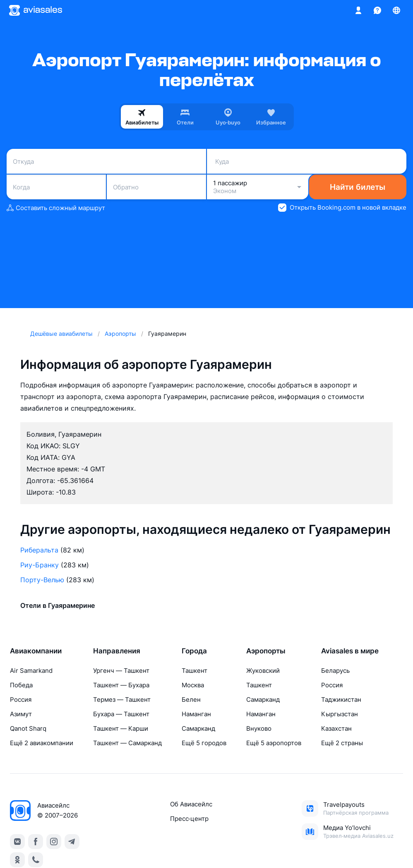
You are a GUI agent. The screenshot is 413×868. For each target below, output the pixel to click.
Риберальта (39, 550)
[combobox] (106, 161)
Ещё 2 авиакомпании (42, 743)
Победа (21, 685)
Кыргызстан (340, 714)
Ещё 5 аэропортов (274, 743)
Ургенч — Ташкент (121, 671)
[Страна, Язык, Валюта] (396, 10)
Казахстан (336, 728)
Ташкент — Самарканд (127, 743)
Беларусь (335, 671)
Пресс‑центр (189, 819)
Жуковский (263, 671)
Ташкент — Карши (121, 728)
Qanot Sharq (28, 728)
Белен (191, 699)
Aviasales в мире (350, 651)
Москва (193, 685)
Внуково (259, 728)
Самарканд (198, 728)
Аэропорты (266, 651)
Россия (21, 699)
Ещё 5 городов (204, 743)
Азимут (21, 714)
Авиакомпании (36, 651)
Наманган (196, 714)
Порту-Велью (42, 580)
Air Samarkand (31, 671)
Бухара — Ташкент (121, 714)
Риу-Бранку (40, 565)
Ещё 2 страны (342, 743)
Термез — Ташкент (122, 699)
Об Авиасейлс (191, 804)
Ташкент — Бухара (121, 685)
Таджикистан (341, 699)
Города (194, 651)
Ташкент (194, 671)
